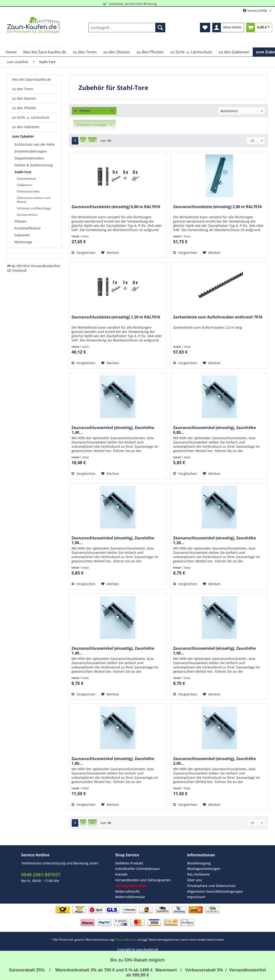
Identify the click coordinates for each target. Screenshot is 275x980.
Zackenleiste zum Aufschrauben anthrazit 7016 (218, 317)
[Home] (11, 52)
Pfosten (21, 221)
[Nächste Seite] (83, 141)
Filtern (82, 111)
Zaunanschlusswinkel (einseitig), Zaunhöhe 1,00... (113, 540)
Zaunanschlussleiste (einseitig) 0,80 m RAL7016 (116, 207)
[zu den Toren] (85, 52)
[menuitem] (127, 30)
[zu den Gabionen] (234, 52)
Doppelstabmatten (29, 158)
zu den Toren (23, 89)
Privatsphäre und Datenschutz (211, 886)
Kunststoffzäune (28, 228)
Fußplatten (24, 185)
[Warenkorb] (259, 28)
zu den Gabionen (26, 127)
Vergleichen (83, 253)
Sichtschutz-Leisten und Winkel (33, 200)
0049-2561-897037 (41, 875)
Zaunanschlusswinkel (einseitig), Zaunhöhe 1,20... (214, 540)
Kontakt (121, 874)
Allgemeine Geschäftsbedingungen (215, 891)
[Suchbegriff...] (127, 28)
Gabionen (22, 235)
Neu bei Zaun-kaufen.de (32, 79)
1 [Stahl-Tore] (75, 141)
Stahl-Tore (23, 172)
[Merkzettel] (205, 28)
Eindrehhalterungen (31, 151)
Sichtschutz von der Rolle (35, 144)
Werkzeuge (23, 242)
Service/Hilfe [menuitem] (256, 11)
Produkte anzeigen (95, 125)
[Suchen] (160, 28)
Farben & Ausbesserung (34, 165)
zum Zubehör (23, 136)
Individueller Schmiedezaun (137, 869)
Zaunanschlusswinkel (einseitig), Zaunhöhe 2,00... (214, 761)
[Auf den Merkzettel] (110, 253)
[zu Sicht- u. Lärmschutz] (191, 52)
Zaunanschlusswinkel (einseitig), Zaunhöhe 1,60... (214, 651)
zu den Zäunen (24, 98)
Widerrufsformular (130, 897)
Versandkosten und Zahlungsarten (143, 880)
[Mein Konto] (228, 28)
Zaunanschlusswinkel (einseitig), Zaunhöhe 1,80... (113, 761)
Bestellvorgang (199, 863)
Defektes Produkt (129, 863)
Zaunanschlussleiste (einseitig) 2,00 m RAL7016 (217, 207)
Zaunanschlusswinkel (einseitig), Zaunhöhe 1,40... (113, 430)
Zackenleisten (26, 179)
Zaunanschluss (27, 215)
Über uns (194, 880)
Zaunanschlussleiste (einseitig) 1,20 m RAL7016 (116, 317)
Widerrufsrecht (127, 891)
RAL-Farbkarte (198, 874)
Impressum (196, 897)
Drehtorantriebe (28, 191)
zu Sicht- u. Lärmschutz (31, 117)
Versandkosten (126, 940)
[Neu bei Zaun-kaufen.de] (45, 52)
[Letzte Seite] (92, 141)
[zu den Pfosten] (150, 52)
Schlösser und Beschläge (34, 208)
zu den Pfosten (24, 108)
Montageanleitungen (204, 869)
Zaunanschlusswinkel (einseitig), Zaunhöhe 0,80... (214, 430)
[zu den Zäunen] (117, 52)
